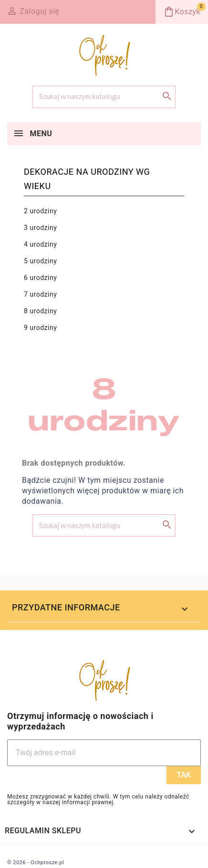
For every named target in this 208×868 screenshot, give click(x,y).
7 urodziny (40, 294)
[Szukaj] (104, 97)
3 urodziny (40, 228)
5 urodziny (40, 261)
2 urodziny (40, 211)
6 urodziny (40, 278)
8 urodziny (40, 311)
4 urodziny (40, 244)
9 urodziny (40, 328)
